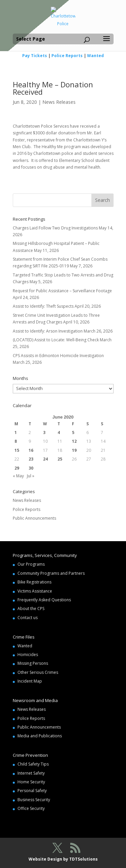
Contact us (28, 618)
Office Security (31, 808)
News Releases (59, 102)
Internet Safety (31, 773)
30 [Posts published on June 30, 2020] (31, 468)
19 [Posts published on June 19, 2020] (74, 450)
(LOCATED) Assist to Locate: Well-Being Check (56, 340)
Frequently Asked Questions (44, 600)
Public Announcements (34, 518)
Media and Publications (40, 736)
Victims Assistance (35, 591)
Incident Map (30, 681)
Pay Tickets (35, 56)
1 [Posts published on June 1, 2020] (16, 432)
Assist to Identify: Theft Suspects (43, 306)
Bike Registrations (34, 582)
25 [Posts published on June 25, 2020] (60, 459)
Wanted (95, 56)
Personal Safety (32, 791)
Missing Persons (33, 663)
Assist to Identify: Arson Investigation (48, 331)
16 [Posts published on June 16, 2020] (31, 450)
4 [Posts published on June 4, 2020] (59, 432)
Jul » (31, 476)
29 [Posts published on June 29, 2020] (17, 468)
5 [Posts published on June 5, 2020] (73, 432)
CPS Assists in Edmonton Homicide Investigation (58, 356)
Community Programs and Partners (51, 573)
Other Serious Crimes (38, 672)
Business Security (34, 800)
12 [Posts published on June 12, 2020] (74, 441)
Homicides (28, 655)
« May (18, 476)
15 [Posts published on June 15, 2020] (17, 450)
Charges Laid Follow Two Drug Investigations (55, 228)
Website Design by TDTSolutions (63, 859)
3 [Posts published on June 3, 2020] (44, 432)
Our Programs (31, 564)
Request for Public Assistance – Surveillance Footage (62, 291)
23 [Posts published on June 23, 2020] (31, 459)
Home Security (31, 782)
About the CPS (31, 609)
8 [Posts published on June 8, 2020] (16, 441)
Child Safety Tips (33, 764)
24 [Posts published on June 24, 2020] (45, 459)
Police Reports (67, 56)
